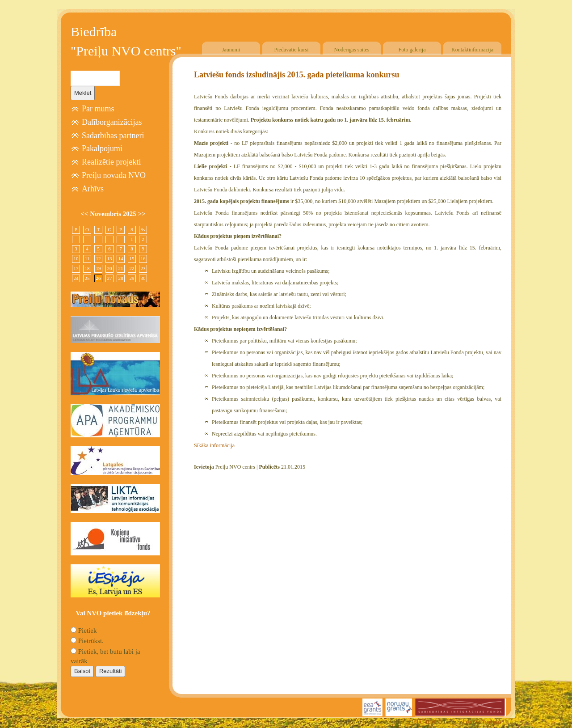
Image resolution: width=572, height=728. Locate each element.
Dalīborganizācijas (112, 122)
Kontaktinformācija (472, 50)
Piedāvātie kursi (292, 50)
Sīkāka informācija (214, 445)
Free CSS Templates (482, 722)
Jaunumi (231, 50)
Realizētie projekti (111, 162)
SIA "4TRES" (428, 722)
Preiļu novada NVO (114, 175)
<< (85, 214)
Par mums (98, 109)
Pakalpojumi (102, 148)
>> (142, 214)
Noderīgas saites (352, 50)
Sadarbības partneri (113, 135)
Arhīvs (93, 189)
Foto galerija (412, 50)
